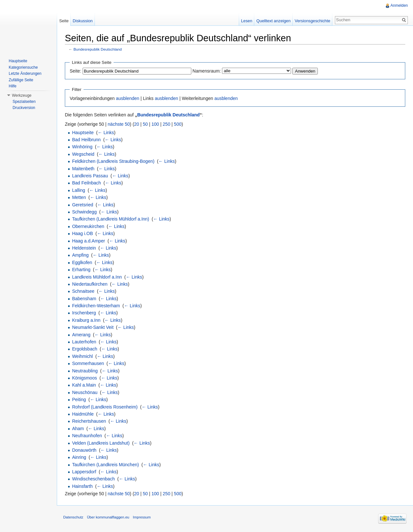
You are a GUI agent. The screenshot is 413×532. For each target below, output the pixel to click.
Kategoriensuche (23, 67)
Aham (78, 429)
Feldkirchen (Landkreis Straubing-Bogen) (113, 161)
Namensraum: (207, 71)
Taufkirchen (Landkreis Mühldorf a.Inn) (111, 219)
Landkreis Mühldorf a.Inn (97, 277)
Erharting (81, 270)
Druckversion (24, 108)
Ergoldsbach (85, 349)
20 (137, 124)
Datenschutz (73, 517)
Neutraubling (85, 371)
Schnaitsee (83, 291)
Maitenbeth (83, 169)
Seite (64, 21)
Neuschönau (85, 392)
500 (178, 124)
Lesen (247, 21)
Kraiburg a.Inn (86, 320)
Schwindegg (84, 212)
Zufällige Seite (21, 80)
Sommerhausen (88, 363)
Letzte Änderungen (25, 74)
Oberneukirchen (88, 226)
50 (146, 124)
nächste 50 (119, 124)
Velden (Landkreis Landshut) (101, 443)
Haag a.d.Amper (88, 241)
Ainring (79, 457)
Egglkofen (82, 262)
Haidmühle (83, 414)
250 (166, 124)
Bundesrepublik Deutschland (98, 49)
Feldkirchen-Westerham (96, 306)
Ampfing (80, 255)
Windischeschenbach (93, 479)
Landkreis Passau (90, 176)
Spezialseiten (24, 102)
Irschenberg (84, 313)
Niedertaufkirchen (90, 284)
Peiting (79, 399)
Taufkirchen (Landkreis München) (105, 465)
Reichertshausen (89, 421)
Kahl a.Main (84, 385)
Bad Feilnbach (86, 183)
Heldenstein (84, 248)
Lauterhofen (84, 342)
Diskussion (83, 21)
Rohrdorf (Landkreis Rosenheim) (105, 407)
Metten (79, 197)
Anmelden (399, 5)
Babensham (84, 299)
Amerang (81, 335)
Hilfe (13, 86)
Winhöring (82, 147)
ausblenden (127, 98)
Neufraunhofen (87, 436)
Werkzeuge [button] (22, 95)
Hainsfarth (82, 486)
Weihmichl (82, 356)
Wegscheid (83, 154)
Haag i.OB (82, 233)
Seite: (76, 71)
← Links (106, 133)
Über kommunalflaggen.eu (108, 517)
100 (155, 124)
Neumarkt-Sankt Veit (93, 327)
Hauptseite (83, 133)
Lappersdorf (84, 472)
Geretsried (82, 205)
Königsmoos (84, 378)
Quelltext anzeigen (274, 21)
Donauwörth (84, 450)
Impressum (142, 517)
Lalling (78, 190)
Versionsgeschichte (312, 21)
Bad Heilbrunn (86, 140)
